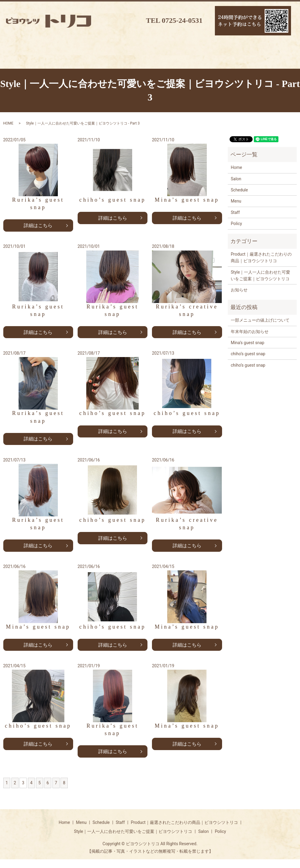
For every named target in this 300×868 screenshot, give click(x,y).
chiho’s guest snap (248, 362)
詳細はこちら (38, 233)
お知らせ (239, 298)
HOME (8, 131)
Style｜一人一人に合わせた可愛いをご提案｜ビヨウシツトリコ (260, 283)
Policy (236, 231)
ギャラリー (194, 58)
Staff (235, 220)
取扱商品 (152, 58)
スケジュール (68, 58)
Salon (236, 186)
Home (236, 175)
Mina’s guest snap (248, 350)
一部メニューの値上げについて (260, 328)
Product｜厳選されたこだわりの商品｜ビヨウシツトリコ (261, 265)
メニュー (26, 58)
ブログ (236, 58)
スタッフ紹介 (110, 58)
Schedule (239, 197)
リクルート (278, 58)
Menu (236, 209)
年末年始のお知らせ (250, 339)
